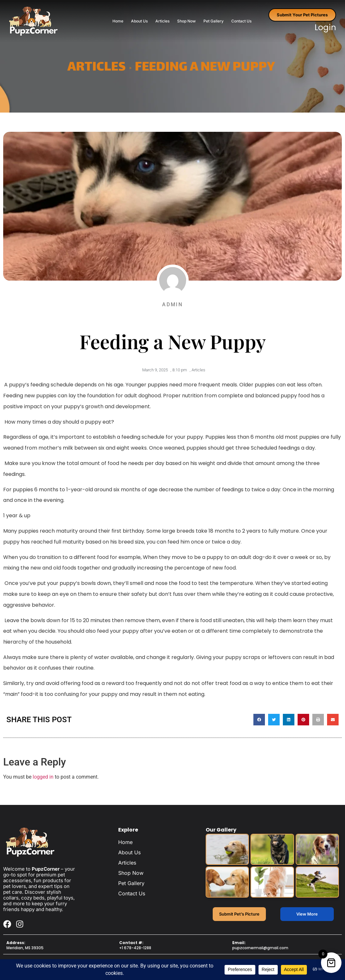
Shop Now (186, 21)
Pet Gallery (214, 21)
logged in (43, 779)
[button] (259, 722)
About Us (139, 21)
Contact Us (241, 21)
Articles (162, 21)
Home (118, 21)
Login (325, 27)
